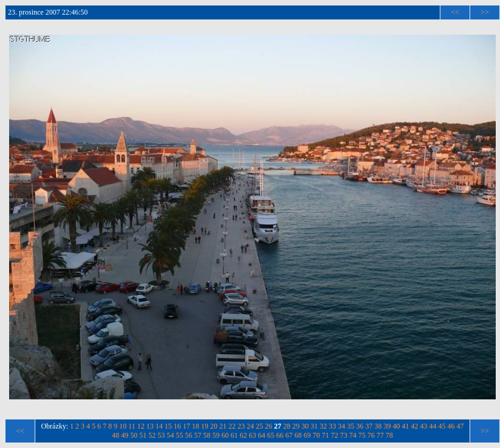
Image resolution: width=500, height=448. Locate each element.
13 (150, 426)
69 (307, 435)
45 (442, 426)
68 (298, 435)
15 (168, 426)
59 (216, 435)
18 (196, 426)
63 (252, 435)
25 (260, 426)
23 (241, 426)
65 (271, 435)
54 (170, 435)
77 (380, 435)
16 (178, 426)
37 (369, 426)
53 (161, 435)
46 (451, 426)
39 (387, 426)
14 (159, 426)
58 (207, 435)
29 (296, 426)
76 (371, 435)
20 (214, 426)
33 (333, 426)
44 (433, 426)
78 (389, 435)
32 (324, 426)
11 (132, 426)
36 (360, 426)
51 (143, 435)
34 (342, 426)
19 (205, 426)
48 (116, 435)
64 (262, 435)
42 (415, 426)
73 (344, 435)
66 (280, 435)
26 (269, 426)
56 (189, 435)
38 (378, 426)
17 (187, 426)
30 (305, 426)
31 (314, 426)
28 (287, 426)
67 (289, 435)
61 (234, 435)
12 (141, 426)
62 (243, 435)
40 (397, 426)
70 (316, 435)
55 (179, 435)
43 (424, 426)
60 (225, 435)
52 (152, 435)
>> (485, 12)
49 (125, 435)
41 (406, 426)
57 (198, 435)
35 (351, 426)
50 (134, 435)
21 (223, 426)
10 (123, 426)
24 (251, 426)
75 (362, 435)
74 (353, 435)
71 (325, 435)
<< (455, 12)
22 (232, 426)
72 (335, 435)
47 (460, 426)
